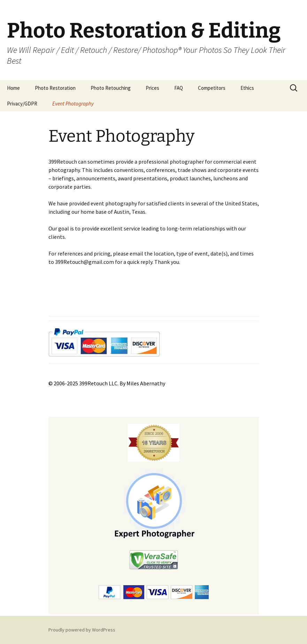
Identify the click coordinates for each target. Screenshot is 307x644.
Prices (152, 88)
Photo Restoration (55, 88)
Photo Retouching (111, 88)
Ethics (247, 88)
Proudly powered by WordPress (82, 630)
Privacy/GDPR (22, 104)
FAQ (179, 88)
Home (13, 88)
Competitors (212, 88)
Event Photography (73, 104)
